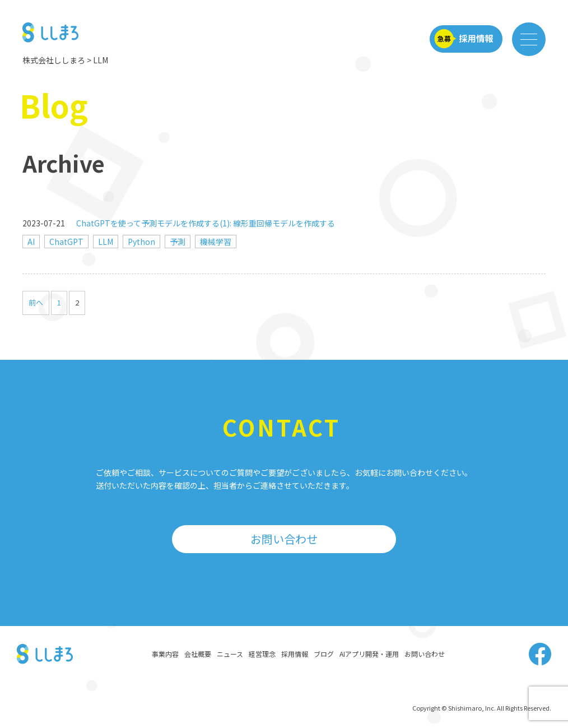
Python (141, 242)
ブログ (324, 654)
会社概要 (198, 654)
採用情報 (295, 654)
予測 (178, 242)
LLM (106, 242)
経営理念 (262, 654)
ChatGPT (66, 242)
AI (31, 242)
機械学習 (216, 242)
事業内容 (165, 654)
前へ (36, 302)
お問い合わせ (284, 539)
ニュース (230, 654)
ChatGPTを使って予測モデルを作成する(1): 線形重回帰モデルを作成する (206, 223)
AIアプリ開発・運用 (369, 654)
